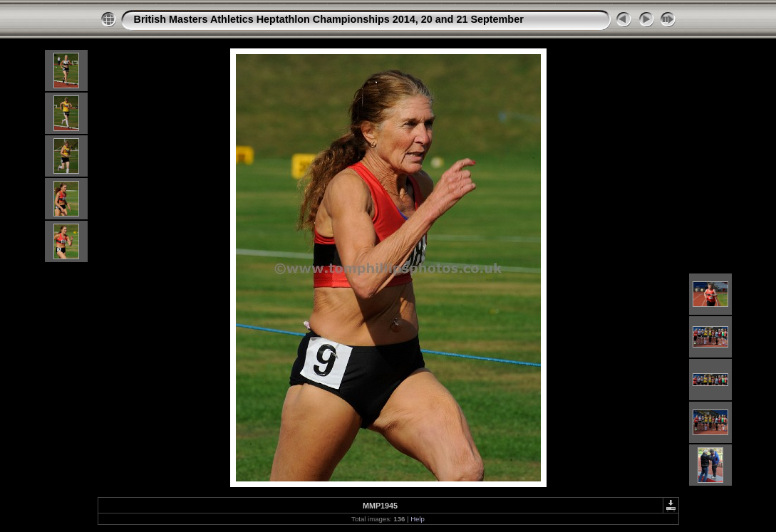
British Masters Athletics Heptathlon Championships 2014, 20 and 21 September (329, 19)
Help (418, 519)
